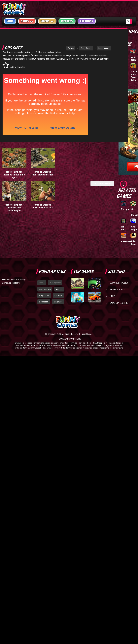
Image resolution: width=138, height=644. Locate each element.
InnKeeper (126, 241)
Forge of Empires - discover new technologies (14, 209)
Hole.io (124, 57)
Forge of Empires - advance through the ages (14, 176)
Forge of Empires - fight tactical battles (43, 174)
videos (42, 283)
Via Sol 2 (123, 228)
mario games (55, 283)
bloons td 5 (44, 302)
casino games (45, 289)
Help (112, 296)
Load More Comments (102, 185)
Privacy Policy (118, 290)
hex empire (58, 302)
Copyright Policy (119, 283)
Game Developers (119, 303)
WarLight (125, 209)
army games (44, 295)
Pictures (67, 21)
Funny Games (74, 46)
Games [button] (27, 21)
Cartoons (87, 21)
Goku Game (133, 243)
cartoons (58, 295)
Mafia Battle (133, 58)
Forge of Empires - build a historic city (43, 207)
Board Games (92, 46)
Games (59, 46)
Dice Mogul (134, 228)
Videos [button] (47, 21)
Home (10, 21)
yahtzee (59, 289)
